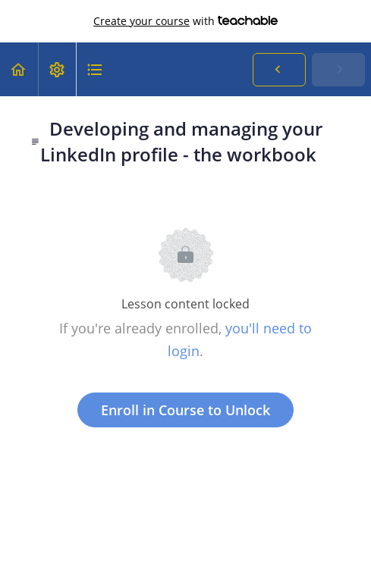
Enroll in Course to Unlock (185, 410)
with (185, 21)
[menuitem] (57, 69)
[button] (19, 69)
